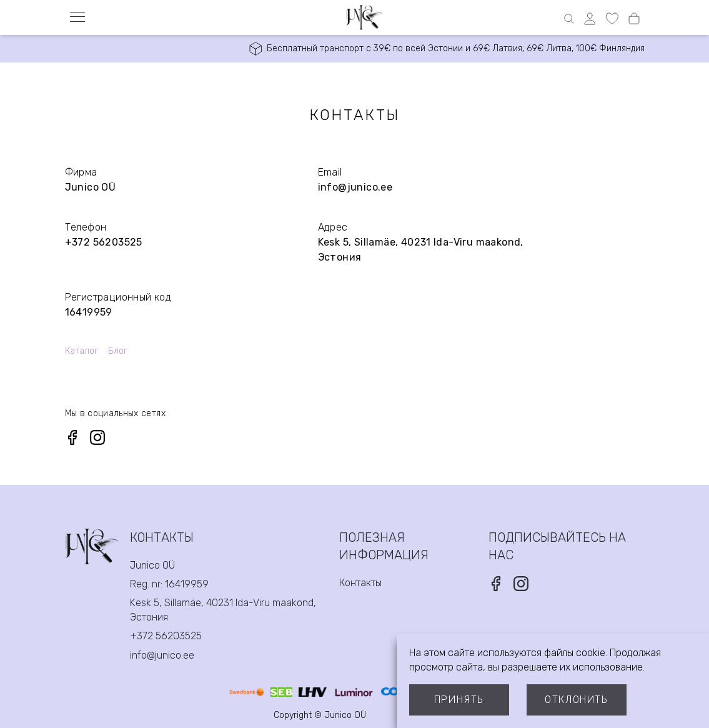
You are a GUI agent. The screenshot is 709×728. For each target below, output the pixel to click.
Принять (459, 700)
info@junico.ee (355, 187)
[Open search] (569, 19)
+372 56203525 (104, 242)
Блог (118, 351)
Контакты (360, 583)
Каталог (82, 351)
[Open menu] (77, 17)
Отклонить (576, 700)
